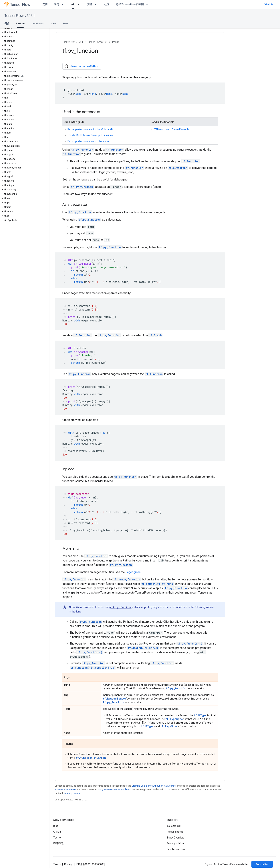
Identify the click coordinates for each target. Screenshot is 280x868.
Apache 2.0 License (65, 789)
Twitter (57, 838)
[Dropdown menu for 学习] (63, 4)
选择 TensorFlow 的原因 (130, 4)
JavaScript (38, 23)
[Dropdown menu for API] (80, 4)
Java (65, 23)
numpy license (73, 793)
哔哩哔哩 (58, 843)
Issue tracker (174, 826)
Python (116, 42)
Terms (57, 864)
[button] (24, 28)
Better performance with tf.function (88, 141)
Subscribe (262, 864)
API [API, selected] (73, 4)
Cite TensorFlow (176, 849)
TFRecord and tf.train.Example (172, 129)
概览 (7, 23)
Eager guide (133, 572)
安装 (45, 4)
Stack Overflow (175, 838)
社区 (107, 4)
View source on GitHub (81, 66)
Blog (56, 826)
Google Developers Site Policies (114, 789)
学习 (57, 4)
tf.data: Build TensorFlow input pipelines (90, 135)
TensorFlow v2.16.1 (20, 16)
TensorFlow (68, 42)
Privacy (68, 864)
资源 (90, 4)
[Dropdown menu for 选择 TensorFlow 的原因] (148, 4)
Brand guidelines (176, 843)
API (81, 42)
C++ (53, 23)
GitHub (268, 4)
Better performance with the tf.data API (90, 129)
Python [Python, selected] (20, 23)
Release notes (175, 832)
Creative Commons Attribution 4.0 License (154, 786)
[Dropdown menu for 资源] (97, 4)
